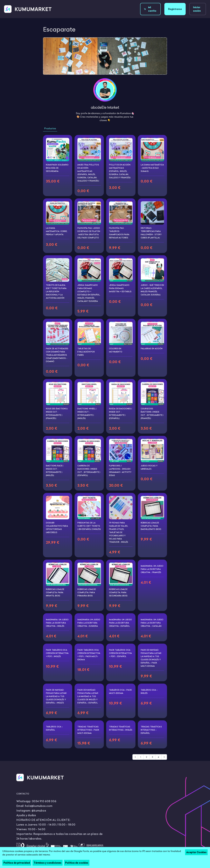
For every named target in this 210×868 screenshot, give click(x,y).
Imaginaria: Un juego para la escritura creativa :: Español (120, 623)
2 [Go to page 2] (146, 757)
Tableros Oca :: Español (54, 728)
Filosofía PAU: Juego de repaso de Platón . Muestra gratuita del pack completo (89, 233)
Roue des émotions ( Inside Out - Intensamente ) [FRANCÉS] (57, 413)
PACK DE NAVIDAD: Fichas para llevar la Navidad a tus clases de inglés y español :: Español (88, 696)
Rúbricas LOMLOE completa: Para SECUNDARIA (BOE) (118, 592)
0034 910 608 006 (44, 801)
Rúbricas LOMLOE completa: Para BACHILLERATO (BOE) (151, 526)
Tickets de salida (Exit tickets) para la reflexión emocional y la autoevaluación (56, 291)
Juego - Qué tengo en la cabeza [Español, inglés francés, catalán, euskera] (152, 290)
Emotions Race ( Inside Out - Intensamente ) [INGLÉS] (55, 470)
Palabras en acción (152, 349)
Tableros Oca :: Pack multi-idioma (120, 691)
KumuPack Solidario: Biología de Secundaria (57, 168)
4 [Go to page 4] (158, 757)
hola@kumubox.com (39, 806)
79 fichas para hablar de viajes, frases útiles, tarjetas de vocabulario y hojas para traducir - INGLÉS (119, 532)
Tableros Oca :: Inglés (149, 691)
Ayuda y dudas (26, 815)
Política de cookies (77, 863)
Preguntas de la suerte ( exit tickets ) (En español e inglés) (89, 526)
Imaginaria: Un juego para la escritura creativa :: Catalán (152, 623)
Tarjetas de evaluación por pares (86, 352)
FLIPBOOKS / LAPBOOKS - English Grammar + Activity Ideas (120, 470)
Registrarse (175, 9)
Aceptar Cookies (196, 852)
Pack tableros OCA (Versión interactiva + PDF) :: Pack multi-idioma (89, 655)
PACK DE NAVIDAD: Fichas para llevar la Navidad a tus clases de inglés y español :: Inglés (56, 696)
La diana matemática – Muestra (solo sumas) (152, 168)
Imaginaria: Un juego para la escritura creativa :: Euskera (89, 623)
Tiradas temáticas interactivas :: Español (151, 730)
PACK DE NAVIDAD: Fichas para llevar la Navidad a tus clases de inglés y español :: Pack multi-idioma (151, 658)
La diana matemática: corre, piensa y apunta (57, 231)
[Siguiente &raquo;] (164, 757)
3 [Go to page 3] (152, 757)
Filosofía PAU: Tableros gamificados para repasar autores (119, 233)
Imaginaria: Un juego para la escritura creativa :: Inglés (57, 623)
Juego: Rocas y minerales (149, 467)
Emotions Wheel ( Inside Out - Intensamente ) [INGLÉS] (87, 413)
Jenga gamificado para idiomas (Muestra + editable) (120, 288)
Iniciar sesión (197, 9)
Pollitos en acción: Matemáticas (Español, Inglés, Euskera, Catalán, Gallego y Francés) (120, 171)
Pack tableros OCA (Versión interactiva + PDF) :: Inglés (57, 653)
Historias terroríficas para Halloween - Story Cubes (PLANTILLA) (151, 233)
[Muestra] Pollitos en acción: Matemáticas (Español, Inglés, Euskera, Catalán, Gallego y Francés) (88, 173)
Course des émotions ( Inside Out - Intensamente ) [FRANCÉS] (152, 413)
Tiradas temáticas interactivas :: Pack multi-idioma (88, 730)
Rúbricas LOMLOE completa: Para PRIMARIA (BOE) (87, 592)
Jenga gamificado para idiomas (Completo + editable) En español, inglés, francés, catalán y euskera (89, 293)
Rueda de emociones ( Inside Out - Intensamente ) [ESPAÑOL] (121, 413)
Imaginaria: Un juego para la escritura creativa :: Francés (152, 569)
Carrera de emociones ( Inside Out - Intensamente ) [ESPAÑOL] (89, 470)
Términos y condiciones (48, 863)
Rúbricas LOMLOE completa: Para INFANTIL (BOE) (55, 592)
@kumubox (39, 811)
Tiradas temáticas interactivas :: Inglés (121, 728)
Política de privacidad (17, 863)
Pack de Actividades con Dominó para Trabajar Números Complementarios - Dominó (57, 355)
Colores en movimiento (116, 350)
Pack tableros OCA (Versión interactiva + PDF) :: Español (120, 653)
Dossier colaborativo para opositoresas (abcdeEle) (57, 528)
